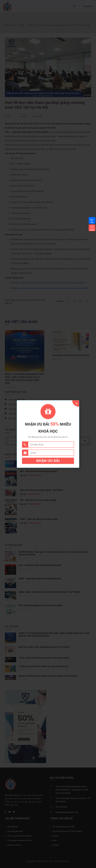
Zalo (92, 222)
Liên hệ (92, 230)
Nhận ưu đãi (48, 461)
